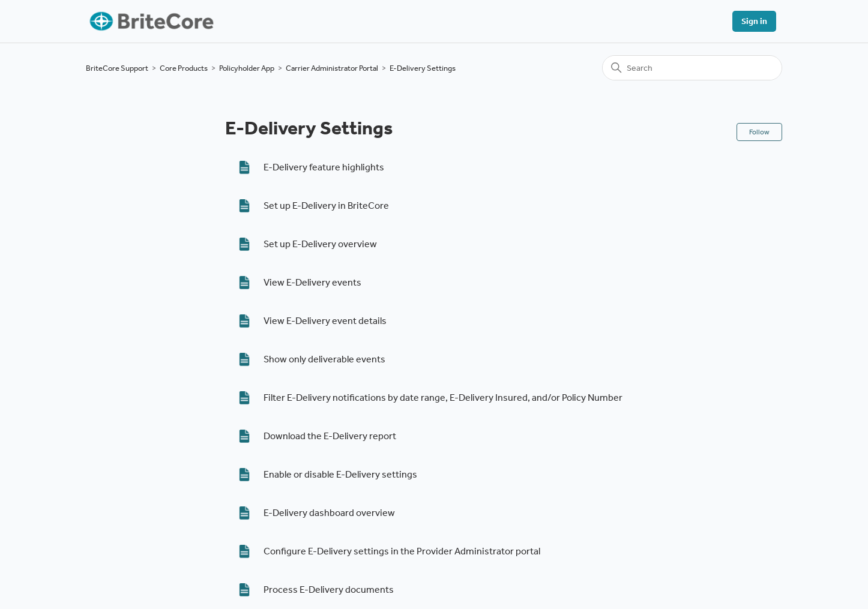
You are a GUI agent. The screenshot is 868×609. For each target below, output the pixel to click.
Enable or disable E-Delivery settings (340, 474)
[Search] (692, 68)
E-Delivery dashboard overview (329, 513)
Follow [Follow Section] (759, 132)
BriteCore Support (117, 68)
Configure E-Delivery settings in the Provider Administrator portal (402, 551)
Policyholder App (247, 68)
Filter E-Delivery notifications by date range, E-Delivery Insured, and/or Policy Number (443, 397)
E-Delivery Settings (423, 68)
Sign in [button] (754, 21)
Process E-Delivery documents (329, 589)
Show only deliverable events (324, 359)
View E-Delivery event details (325, 321)
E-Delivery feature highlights (324, 167)
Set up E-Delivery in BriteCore (326, 205)
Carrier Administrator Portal (332, 68)
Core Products (184, 68)
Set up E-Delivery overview (320, 244)
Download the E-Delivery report (330, 436)
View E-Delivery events (312, 282)
